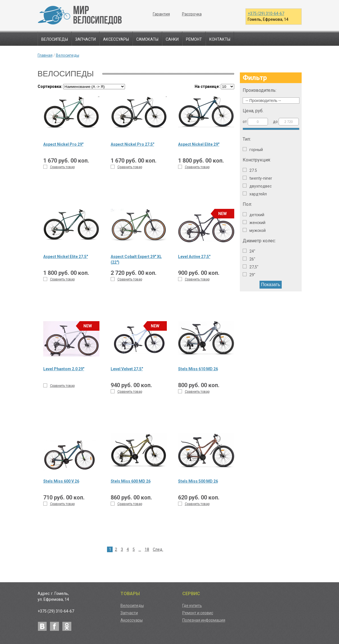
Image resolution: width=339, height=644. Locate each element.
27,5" (251, 267)
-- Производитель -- (263, 101)
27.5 (250, 170)
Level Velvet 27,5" (127, 369)
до (286, 122)
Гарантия (161, 14)
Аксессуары (116, 39)
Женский (254, 222)
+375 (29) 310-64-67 (266, 13)
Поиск (295, 39)
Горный (253, 149)
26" (249, 259)
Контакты (220, 39)
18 (147, 549)
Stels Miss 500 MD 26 (198, 481)
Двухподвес (257, 186)
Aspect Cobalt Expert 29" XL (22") (136, 259)
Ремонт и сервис (198, 613)
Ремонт (194, 39)
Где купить (192, 606)
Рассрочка (192, 14)
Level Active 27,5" (194, 257)
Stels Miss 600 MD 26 (131, 481)
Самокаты (147, 39)
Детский (253, 215)
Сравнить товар (59, 167)
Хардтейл (255, 194)
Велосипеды (55, 39)
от (255, 122)
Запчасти (86, 39)
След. (158, 549)
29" (249, 275)
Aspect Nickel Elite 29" (199, 144)
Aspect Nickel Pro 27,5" (132, 144)
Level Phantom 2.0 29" (64, 369)
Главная (45, 55)
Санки (172, 39)
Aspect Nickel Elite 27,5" (66, 257)
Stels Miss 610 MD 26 (198, 369)
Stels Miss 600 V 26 (61, 481)
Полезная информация (204, 620)
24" (249, 251)
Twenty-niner (257, 178)
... (140, 549)
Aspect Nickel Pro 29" (63, 144)
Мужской (254, 230)
